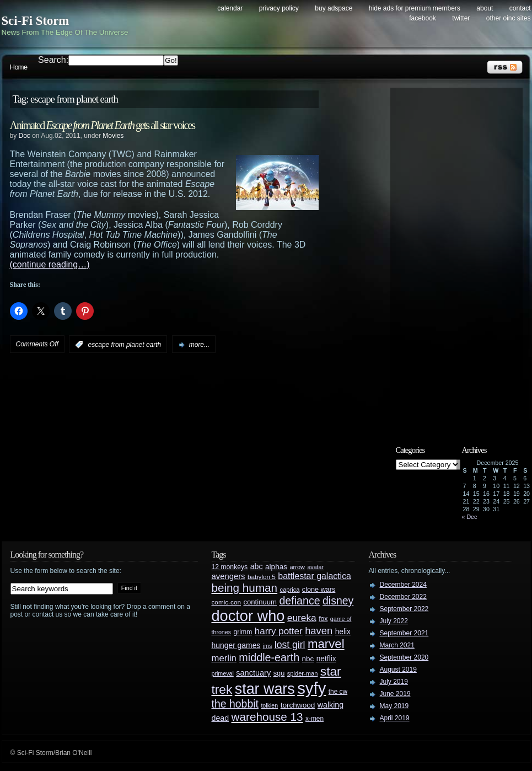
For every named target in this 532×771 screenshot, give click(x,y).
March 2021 (397, 645)
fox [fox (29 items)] (323, 619)
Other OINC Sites (509, 18)
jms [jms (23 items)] (268, 646)
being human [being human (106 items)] (245, 588)
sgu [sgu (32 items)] (279, 673)
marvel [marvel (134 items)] (326, 644)
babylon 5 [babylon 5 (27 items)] (262, 577)
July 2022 (394, 621)
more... (199, 345)
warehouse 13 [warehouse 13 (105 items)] (267, 717)
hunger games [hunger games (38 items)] (236, 645)
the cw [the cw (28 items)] (338, 692)
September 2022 (404, 609)
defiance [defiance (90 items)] (299, 601)
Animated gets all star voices (103, 125)
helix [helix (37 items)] (343, 632)
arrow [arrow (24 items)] (297, 567)
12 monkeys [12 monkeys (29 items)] (230, 567)
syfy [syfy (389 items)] (311, 688)
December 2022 (403, 597)
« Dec (470, 517)
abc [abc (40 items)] (257, 566)
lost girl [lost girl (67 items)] (290, 645)
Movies (113, 136)
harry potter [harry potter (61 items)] (279, 631)
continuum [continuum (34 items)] (260, 602)
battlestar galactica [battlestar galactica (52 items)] (315, 576)
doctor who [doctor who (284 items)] (248, 616)
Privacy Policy (279, 8)
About (485, 8)
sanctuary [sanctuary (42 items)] (253, 673)
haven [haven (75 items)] (319, 631)
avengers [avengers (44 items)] (229, 576)
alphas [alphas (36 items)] (276, 567)
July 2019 (394, 682)
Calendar (230, 8)
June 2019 (395, 694)
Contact (520, 8)
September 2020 (404, 657)
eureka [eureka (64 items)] (302, 618)
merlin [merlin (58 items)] (224, 658)
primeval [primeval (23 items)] (223, 673)
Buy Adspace (334, 8)
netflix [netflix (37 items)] (326, 659)
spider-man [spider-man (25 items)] (303, 673)
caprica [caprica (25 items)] (290, 590)
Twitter (461, 18)
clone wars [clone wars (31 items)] (319, 590)
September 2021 (404, 633)
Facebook (423, 18)
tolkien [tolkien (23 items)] (269, 705)
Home (19, 67)
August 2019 (398, 670)
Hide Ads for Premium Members (415, 8)
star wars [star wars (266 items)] (265, 689)
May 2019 (394, 706)
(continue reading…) (50, 264)
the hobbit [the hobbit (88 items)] (235, 704)
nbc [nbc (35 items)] (308, 659)
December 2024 (403, 585)
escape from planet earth (125, 345)
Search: (53, 60)
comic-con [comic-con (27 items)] (226, 602)
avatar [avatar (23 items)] (315, 567)
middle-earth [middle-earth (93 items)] (269, 657)
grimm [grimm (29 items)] (243, 632)
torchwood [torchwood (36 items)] (298, 705)
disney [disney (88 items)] (338, 601)
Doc (25, 136)
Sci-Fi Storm (36, 21)
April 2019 (395, 718)
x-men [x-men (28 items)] (315, 719)
